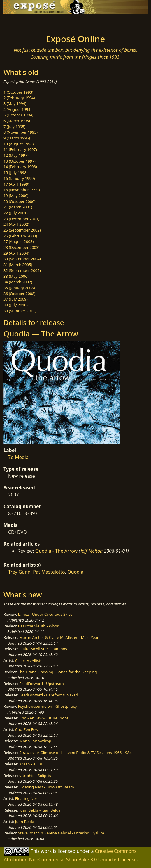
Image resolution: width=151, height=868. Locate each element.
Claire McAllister (30, 660)
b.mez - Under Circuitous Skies (45, 614)
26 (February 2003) (20, 236)
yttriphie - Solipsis (35, 776)
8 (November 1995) (21, 132)
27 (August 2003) (19, 241)
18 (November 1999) (22, 190)
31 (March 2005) (18, 265)
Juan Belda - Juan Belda (40, 810)
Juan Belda (25, 822)
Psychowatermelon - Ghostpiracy (48, 706)
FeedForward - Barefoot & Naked (49, 695)
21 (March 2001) (18, 207)
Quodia (75, 572)
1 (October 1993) (18, 92)
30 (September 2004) (22, 259)
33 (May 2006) (16, 276)
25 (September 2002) (22, 230)
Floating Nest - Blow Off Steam (46, 787)
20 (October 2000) (20, 201)
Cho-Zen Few (27, 729)
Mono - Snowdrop (35, 741)
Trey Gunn (19, 572)
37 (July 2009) (16, 299)
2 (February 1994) (19, 98)
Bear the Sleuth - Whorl (39, 626)
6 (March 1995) (17, 121)
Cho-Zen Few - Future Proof (44, 718)
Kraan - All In (31, 764)
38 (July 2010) (16, 305)
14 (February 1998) (20, 167)
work (46, 851)
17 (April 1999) (16, 184)
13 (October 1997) (20, 161)
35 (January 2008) (19, 288)
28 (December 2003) (21, 247)
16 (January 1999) (19, 178)
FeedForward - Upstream (42, 684)
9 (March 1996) (17, 138)
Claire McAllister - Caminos (43, 649)
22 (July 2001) (16, 213)
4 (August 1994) (17, 109)
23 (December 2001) (21, 219)
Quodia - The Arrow (57, 551)
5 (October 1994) (18, 115)
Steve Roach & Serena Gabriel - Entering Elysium (61, 833)
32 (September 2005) (22, 270)
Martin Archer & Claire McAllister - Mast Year (59, 637)
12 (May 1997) (16, 155)
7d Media (18, 457)
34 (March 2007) (18, 282)
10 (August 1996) (19, 144)
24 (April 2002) (16, 224)
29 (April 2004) (16, 253)
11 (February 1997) (20, 149)
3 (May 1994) (15, 103)
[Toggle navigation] (19, 23)
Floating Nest (27, 798)
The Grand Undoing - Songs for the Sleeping (58, 672)
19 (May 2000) (16, 196)
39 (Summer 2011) (20, 311)
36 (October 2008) (20, 294)
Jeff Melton (92, 551)
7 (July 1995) (14, 127)
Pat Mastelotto (49, 572)
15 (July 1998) (16, 172)
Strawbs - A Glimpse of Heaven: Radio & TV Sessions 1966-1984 (75, 753)
